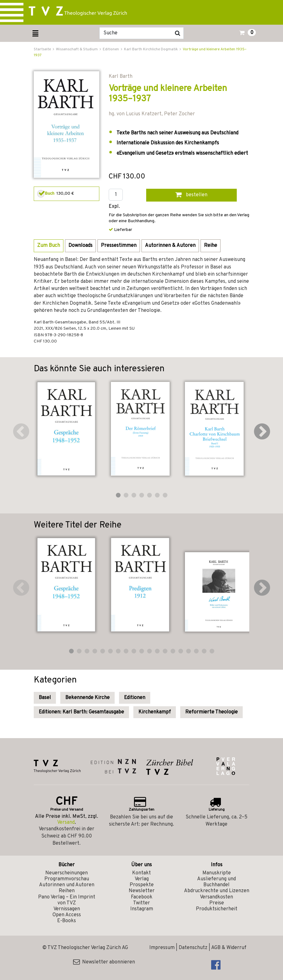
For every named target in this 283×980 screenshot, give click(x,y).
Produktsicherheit (217, 909)
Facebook (142, 897)
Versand (66, 822)
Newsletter (142, 891)
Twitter (141, 903)
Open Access (67, 915)
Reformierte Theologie (211, 712)
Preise (217, 903)
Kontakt (141, 873)
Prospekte (142, 885)
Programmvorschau (67, 879)
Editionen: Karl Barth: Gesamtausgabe (81, 712)
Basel (45, 698)
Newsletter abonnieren (104, 962)
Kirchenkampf (155, 712)
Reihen (67, 891)
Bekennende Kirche (87, 698)
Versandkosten (216, 897)
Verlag (142, 879)
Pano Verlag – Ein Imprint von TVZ (67, 900)
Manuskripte (217, 873)
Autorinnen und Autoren (67, 885)
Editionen (135, 698)
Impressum (162, 948)
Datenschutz (193, 948)
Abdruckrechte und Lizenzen (217, 891)
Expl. (114, 207)
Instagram (142, 909)
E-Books (67, 921)
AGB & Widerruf (229, 948)
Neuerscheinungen (67, 873)
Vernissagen (67, 909)
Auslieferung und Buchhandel (216, 882)
